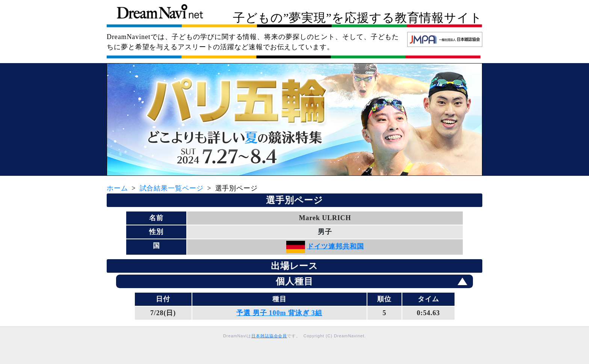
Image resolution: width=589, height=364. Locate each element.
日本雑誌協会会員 (269, 336)
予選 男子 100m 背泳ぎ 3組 (279, 313)
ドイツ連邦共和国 (335, 246)
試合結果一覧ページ (172, 188)
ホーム (117, 188)
